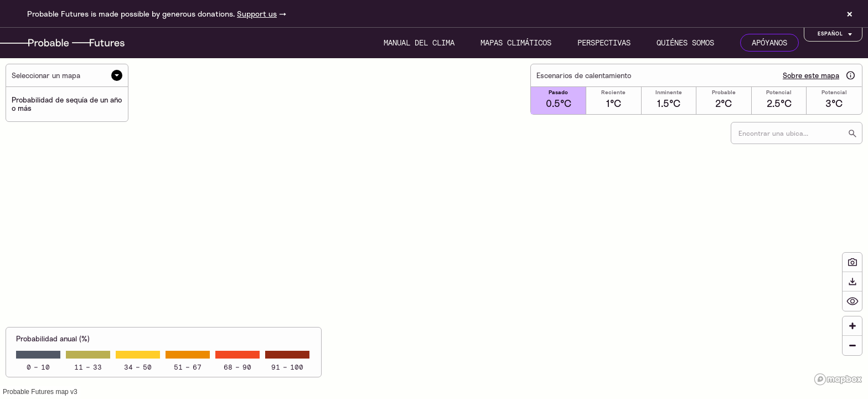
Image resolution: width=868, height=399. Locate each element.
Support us (257, 14)
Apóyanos (769, 43)
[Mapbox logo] (838, 379)
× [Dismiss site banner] (850, 14)
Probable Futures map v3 (40, 392)
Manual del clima (419, 43)
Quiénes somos (685, 43)
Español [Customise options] (836, 34)
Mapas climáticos (516, 43)
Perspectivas (604, 43)
